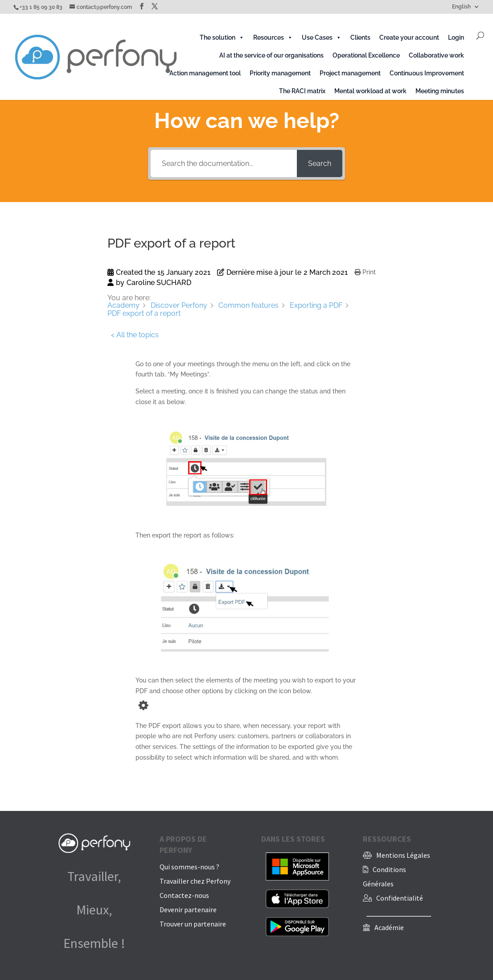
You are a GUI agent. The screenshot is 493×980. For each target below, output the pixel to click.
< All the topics (135, 335)
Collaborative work (436, 55)
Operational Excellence (366, 55)
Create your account (409, 37)
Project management (350, 73)
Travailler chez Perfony (195, 881)
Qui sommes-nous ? (189, 867)
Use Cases (322, 37)
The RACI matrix (302, 91)
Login (456, 37)
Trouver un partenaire (193, 924)
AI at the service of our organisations (271, 55)
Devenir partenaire (188, 910)
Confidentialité (400, 898)
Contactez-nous (184, 895)
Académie (389, 927)
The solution (222, 37)
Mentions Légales (403, 855)
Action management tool (205, 73)
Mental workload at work (370, 91)
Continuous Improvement (427, 73)
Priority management (280, 73)
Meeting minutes (440, 91)
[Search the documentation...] (224, 163)
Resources (273, 37)
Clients (360, 37)
